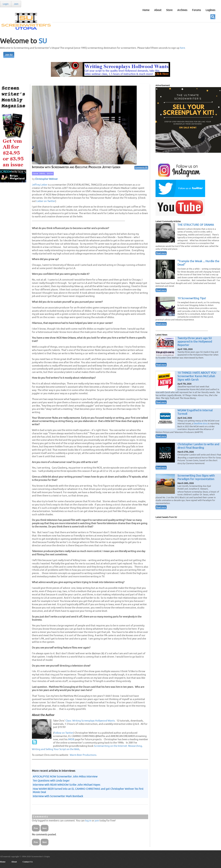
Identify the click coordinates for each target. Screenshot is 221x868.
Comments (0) (141, 168)
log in (88, 821)
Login (6, 4)
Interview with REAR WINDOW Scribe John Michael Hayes (66, 785)
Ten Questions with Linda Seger (51, 781)
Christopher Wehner (46, 179)
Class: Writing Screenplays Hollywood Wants (90, 721)
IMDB (71, 739)
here (182, 48)
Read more (161, 253)
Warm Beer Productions (83, 755)
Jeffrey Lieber (40, 185)
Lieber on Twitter (46, 201)
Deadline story (201, 424)
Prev (36, 828)
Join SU (9, 55)
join (97, 821)
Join (16, 4)
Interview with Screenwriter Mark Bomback (58, 796)
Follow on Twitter (64, 733)
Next (45, 828)
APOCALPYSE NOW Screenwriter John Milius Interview (65, 777)
